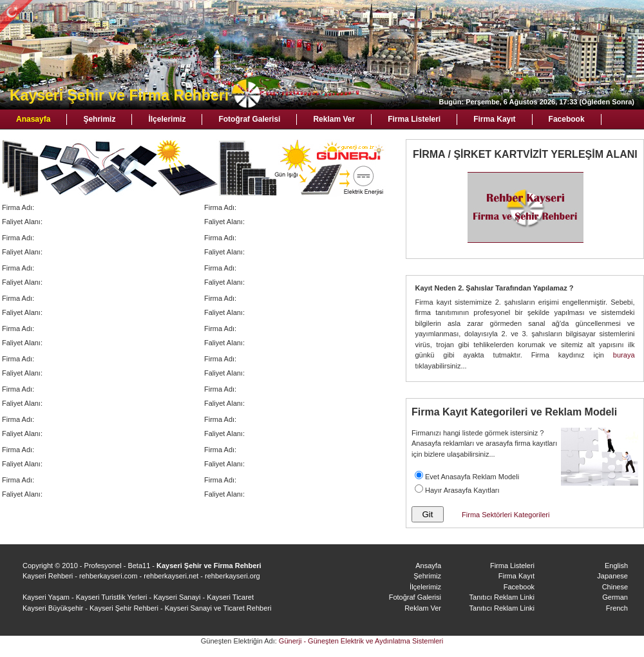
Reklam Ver (334, 119)
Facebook (567, 119)
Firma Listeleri (414, 119)
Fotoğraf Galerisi (249, 119)
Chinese (615, 587)
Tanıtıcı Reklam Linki (502, 597)
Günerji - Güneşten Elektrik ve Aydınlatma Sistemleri (361, 641)
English (616, 566)
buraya (624, 355)
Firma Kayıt (494, 119)
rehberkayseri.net (171, 576)
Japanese (612, 576)
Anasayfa (33, 119)
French (617, 608)
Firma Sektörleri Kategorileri (506, 515)
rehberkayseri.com (108, 576)
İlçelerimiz (167, 119)
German (615, 597)
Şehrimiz (99, 119)
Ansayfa (428, 566)
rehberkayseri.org (232, 576)
